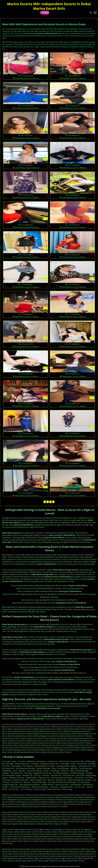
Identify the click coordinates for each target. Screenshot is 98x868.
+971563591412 (74, 135)
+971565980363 (74, 195)
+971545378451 (27, 135)
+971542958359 (74, 165)
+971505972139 (27, 106)
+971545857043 (27, 225)
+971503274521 (27, 76)
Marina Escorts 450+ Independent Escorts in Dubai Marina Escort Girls (49, 6)
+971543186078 (74, 76)
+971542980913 (27, 165)
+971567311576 (27, 195)
